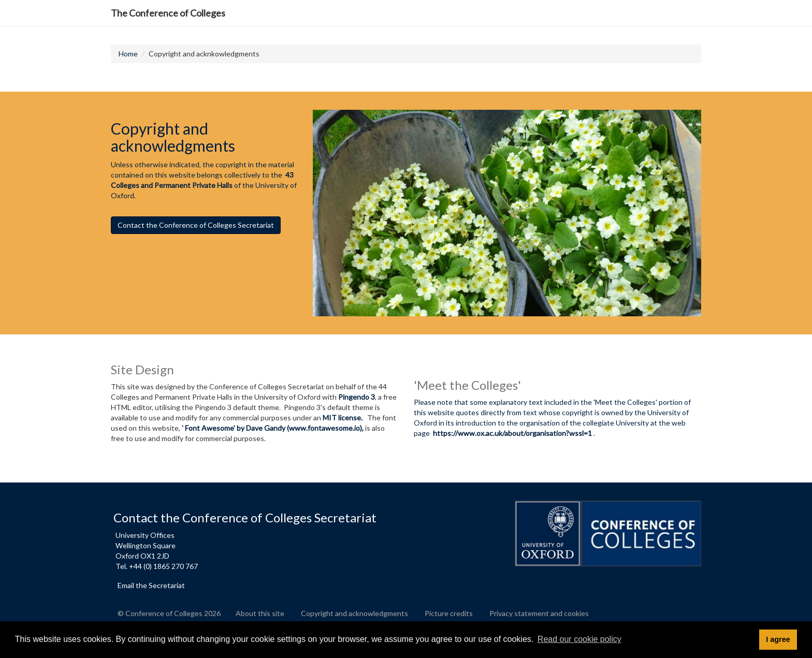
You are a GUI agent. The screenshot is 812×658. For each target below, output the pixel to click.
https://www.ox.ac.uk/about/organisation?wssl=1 (512, 433)
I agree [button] (778, 639)
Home (128, 54)
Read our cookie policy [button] (579, 639)
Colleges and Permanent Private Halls (172, 185)
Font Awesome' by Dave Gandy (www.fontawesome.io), (274, 428)
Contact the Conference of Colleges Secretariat (196, 225)
